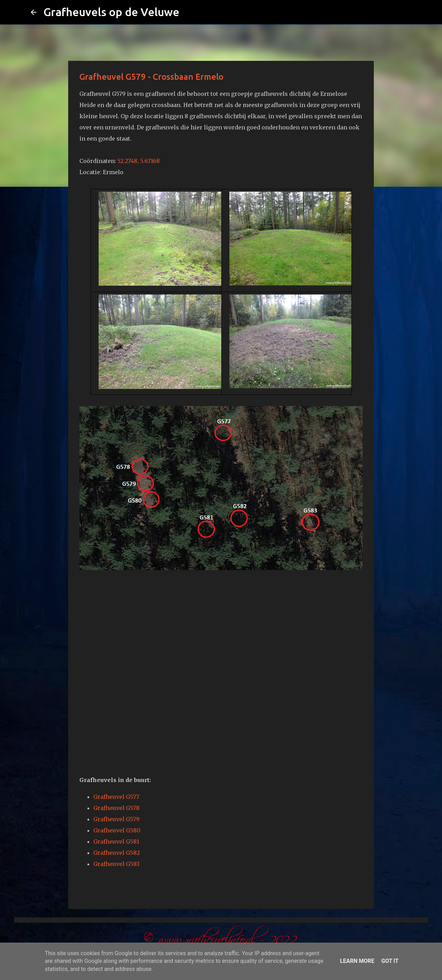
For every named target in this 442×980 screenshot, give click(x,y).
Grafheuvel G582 (117, 853)
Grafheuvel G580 (117, 830)
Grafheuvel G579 (116, 819)
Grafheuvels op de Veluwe (111, 12)
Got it (390, 961)
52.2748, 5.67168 (139, 161)
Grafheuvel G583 (116, 864)
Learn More (357, 961)
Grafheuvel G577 (116, 797)
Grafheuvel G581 (116, 841)
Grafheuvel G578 (116, 808)
